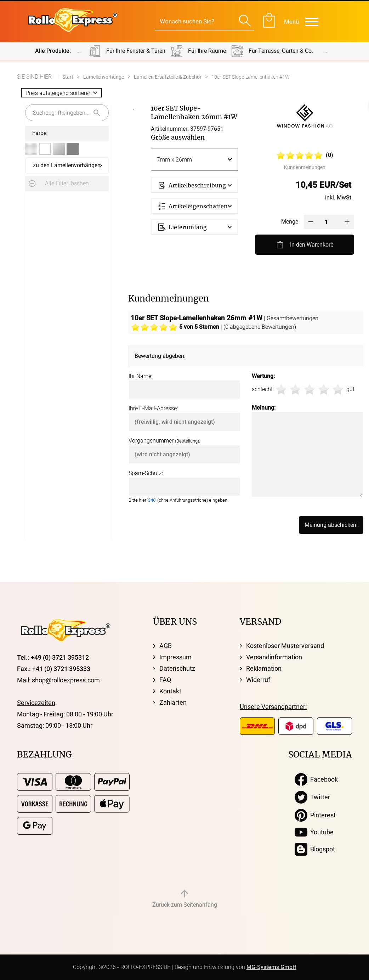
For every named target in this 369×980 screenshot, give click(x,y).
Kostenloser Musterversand (285, 646)
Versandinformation (274, 657)
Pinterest (315, 815)
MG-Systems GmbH (271, 967)
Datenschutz (177, 668)
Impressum (175, 657)
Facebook (316, 779)
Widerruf (258, 680)
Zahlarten (173, 702)
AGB (166, 646)
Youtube (314, 832)
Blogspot (315, 849)
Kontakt (170, 691)
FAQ (165, 680)
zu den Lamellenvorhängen (67, 165)
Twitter (312, 797)
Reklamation (264, 668)
